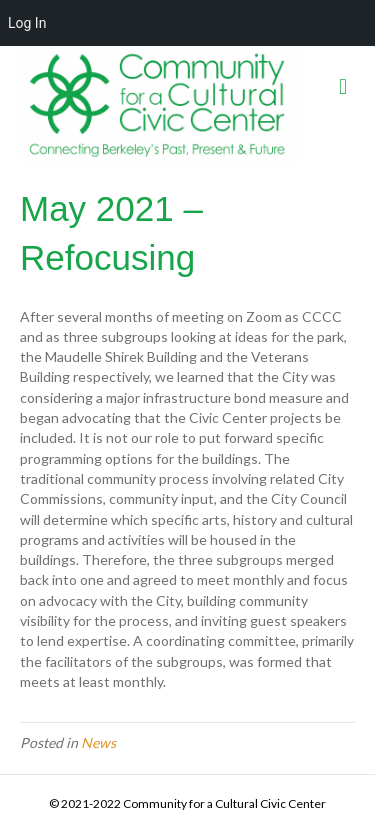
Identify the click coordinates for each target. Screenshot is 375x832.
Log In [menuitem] (27, 23)
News (98, 742)
